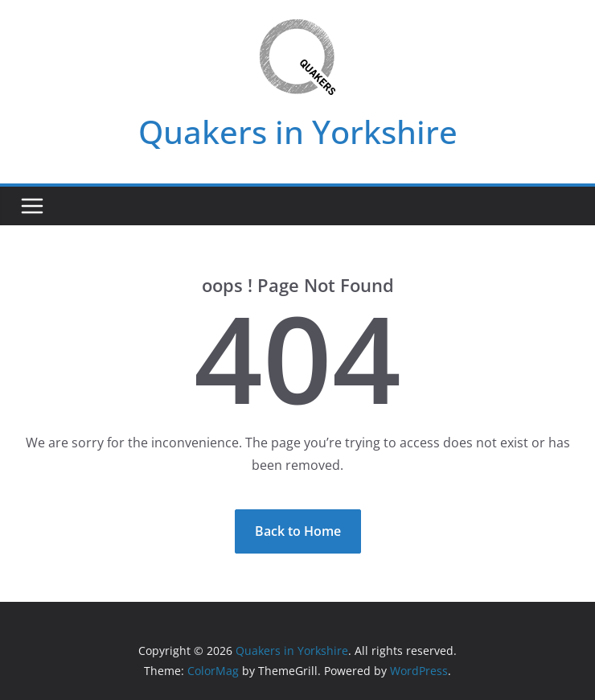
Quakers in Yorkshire (298, 132)
